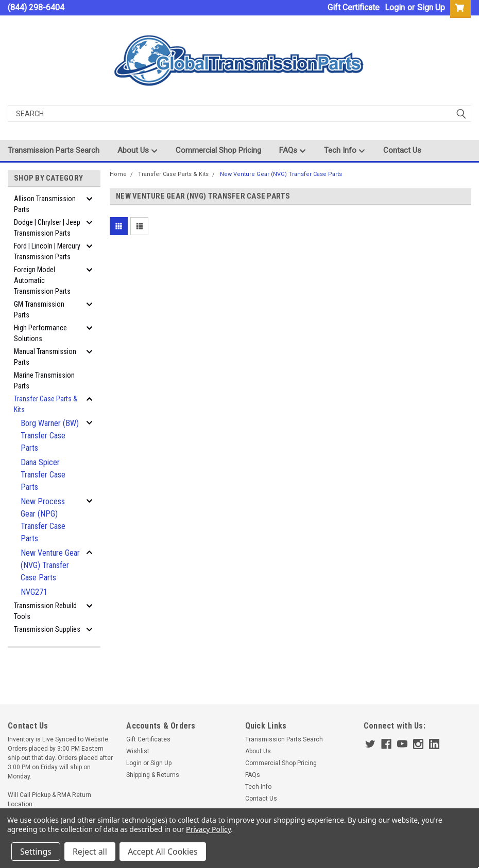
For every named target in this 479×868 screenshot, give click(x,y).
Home (118, 174)
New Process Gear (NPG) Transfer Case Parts (43, 520)
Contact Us (402, 150)
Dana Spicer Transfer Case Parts (43, 475)
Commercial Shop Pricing (218, 150)
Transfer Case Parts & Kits (46, 404)
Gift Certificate (354, 7)
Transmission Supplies (47, 629)
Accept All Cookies (163, 852)
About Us (138, 151)
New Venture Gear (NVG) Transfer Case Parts (50, 565)
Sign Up (431, 7)
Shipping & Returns (153, 775)
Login (395, 7)
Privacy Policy (208, 829)
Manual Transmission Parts (45, 357)
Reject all (90, 852)
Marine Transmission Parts (44, 380)
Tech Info (345, 151)
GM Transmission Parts (39, 309)
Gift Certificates (148, 739)
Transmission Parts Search (54, 150)
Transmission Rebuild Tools (45, 611)
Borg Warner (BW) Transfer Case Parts (50, 436)
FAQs (293, 151)
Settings (36, 852)
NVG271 (34, 592)
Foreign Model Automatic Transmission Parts (42, 280)
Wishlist (138, 751)
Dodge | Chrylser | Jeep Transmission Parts (47, 228)
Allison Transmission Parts (45, 204)
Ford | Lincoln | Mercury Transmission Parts (47, 251)
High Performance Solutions (40, 333)
